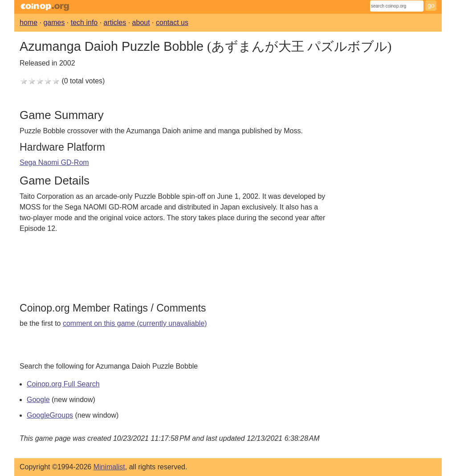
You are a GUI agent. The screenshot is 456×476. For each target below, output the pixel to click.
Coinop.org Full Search (63, 384)
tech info (84, 23)
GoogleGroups (50, 415)
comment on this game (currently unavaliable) (135, 323)
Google (38, 400)
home (28, 23)
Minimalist (109, 467)
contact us (172, 23)
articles (115, 23)
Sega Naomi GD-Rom (54, 162)
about (141, 23)
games (54, 23)
